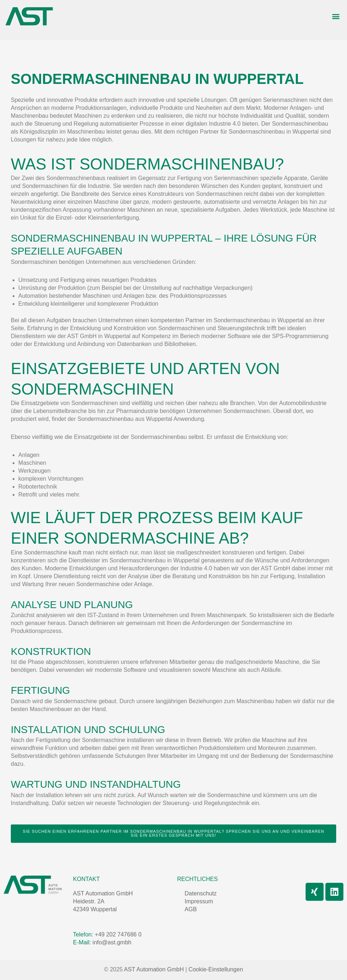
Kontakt (86, 879)
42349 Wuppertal (95, 909)
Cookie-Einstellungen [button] (216, 969)
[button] (336, 16)
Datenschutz (201, 893)
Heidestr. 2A (89, 901)
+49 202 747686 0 (118, 934)
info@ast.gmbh (111, 942)
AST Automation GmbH (103, 893)
